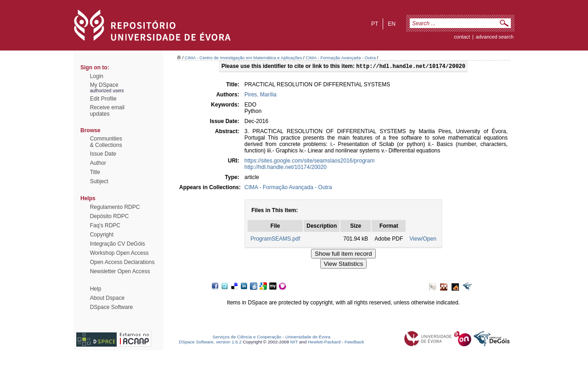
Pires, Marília (260, 95)
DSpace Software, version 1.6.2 (210, 343)
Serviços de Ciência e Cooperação (247, 338)
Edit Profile (103, 99)
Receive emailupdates (107, 111)
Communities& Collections (106, 142)
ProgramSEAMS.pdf (275, 240)
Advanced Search (495, 37)
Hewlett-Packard (324, 343)
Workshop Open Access (119, 253)
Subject (99, 181)
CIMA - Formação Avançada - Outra (340, 58)
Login (97, 76)
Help (96, 289)
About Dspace (107, 298)
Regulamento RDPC (115, 207)
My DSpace (104, 85)
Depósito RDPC (110, 216)
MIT (294, 343)
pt (375, 24)
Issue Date (103, 154)
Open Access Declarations (122, 262)
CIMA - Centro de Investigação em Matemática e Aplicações (243, 58)
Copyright (102, 235)
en (392, 24)
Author (98, 163)
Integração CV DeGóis (118, 244)
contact (462, 37)
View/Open (423, 240)
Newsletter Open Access (120, 271)
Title (95, 172)
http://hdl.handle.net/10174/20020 (286, 168)
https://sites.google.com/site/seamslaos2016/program (309, 162)
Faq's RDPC (105, 225)
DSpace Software (111, 307)
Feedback (354, 343)
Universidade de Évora (308, 338)
